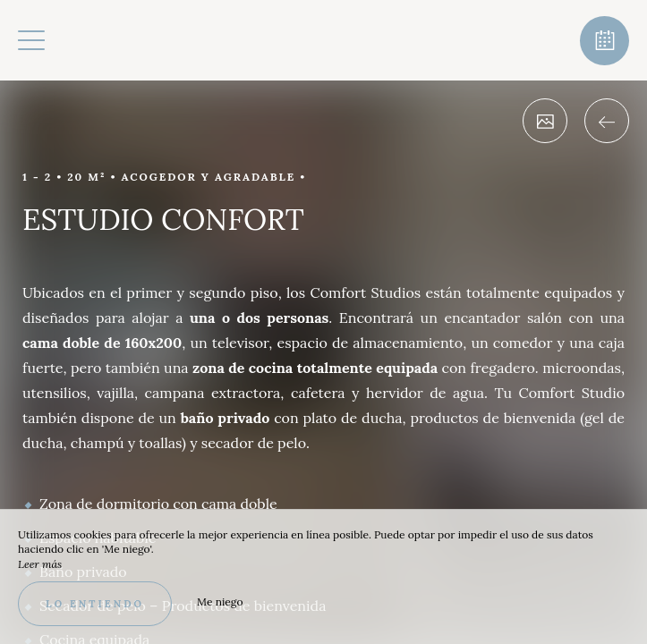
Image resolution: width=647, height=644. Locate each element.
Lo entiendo (95, 604)
